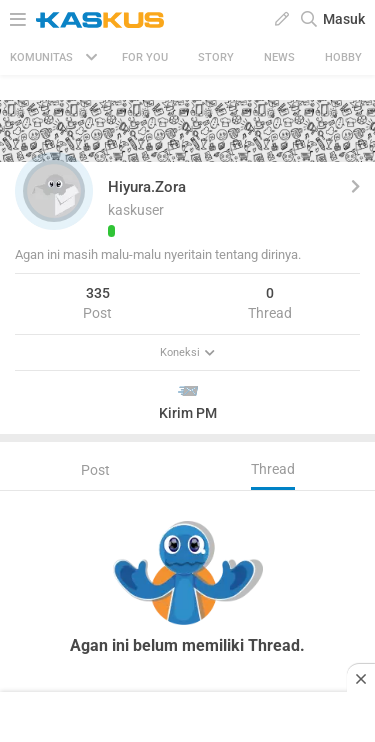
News (279, 57)
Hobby (343, 57)
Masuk (344, 19)
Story (216, 57)
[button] (54, 191)
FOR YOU (145, 57)
